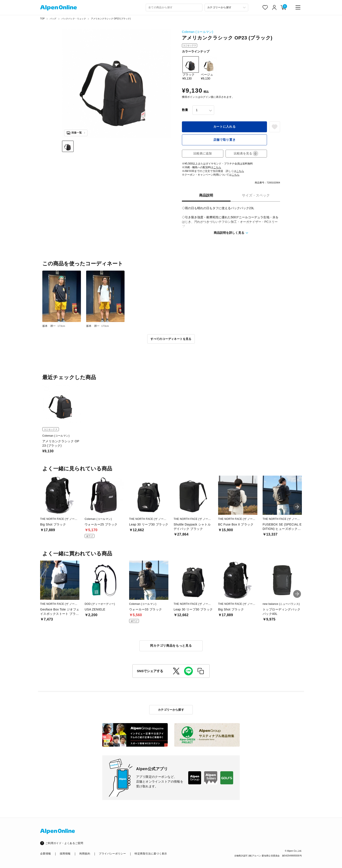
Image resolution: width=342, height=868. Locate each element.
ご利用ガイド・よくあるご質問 (64, 843)
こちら (217, 167)
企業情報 (45, 854)
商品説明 (206, 195)
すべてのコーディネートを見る (171, 339)
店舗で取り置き (225, 140)
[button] (297, 507)
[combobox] (174, 8)
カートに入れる (225, 127)
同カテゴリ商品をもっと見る (171, 646)
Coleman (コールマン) (198, 32)
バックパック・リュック (74, 19)
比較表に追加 (203, 153)
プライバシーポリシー (112, 854)
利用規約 (85, 854)
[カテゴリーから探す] (226, 8)
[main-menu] (298, 7)
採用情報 (65, 854)
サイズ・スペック (256, 195)
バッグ (53, 19)
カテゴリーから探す (171, 710)
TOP (42, 19)
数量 (185, 110)
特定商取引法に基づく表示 (151, 854)
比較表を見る (246, 153)
